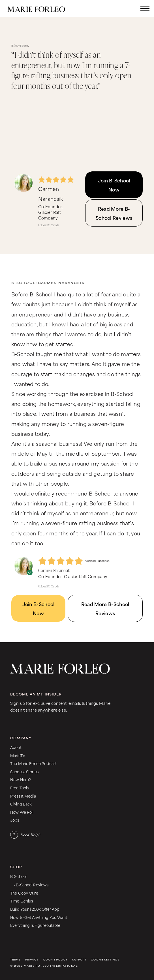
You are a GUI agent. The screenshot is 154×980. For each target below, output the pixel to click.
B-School (23, 283)
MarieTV (18, 755)
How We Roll (22, 812)
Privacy (32, 959)
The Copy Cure (24, 893)
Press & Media (23, 796)
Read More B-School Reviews (114, 213)
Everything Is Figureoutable (35, 925)
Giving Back (21, 804)
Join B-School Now (114, 185)
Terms (15, 959)
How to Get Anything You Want (39, 917)
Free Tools (19, 788)
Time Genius (22, 901)
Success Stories (24, 771)
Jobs (15, 820)
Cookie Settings (105, 959)
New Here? (21, 779)
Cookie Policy (55, 959)
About (16, 747)
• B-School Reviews (31, 885)
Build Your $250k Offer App (35, 909)
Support (79, 959)
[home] (42, 8)
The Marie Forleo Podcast (33, 763)
